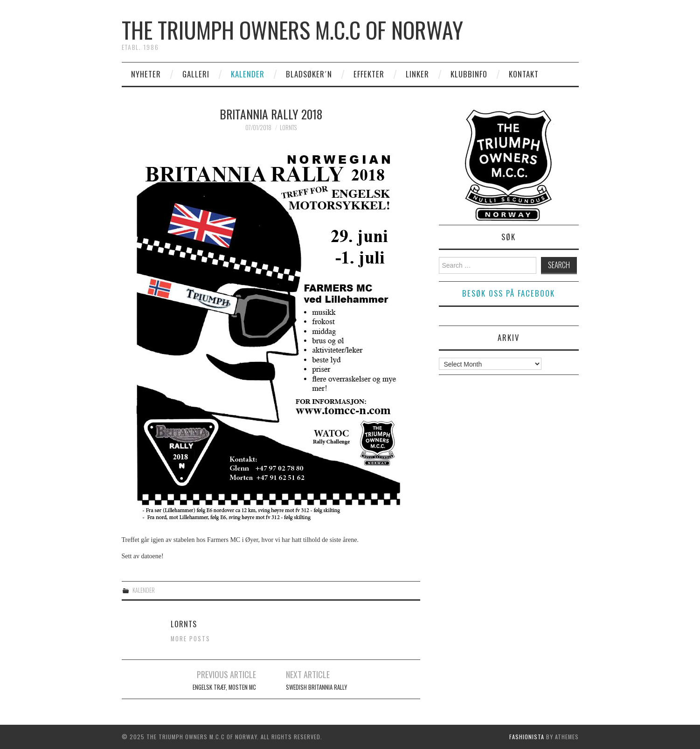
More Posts (191, 639)
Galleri (196, 74)
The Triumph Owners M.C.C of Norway (292, 30)
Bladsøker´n (309, 74)
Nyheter (146, 74)
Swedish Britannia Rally (316, 687)
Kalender (248, 74)
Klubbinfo (469, 74)
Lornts (288, 128)
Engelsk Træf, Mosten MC (224, 687)
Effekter (369, 74)
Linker (417, 74)
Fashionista (527, 737)
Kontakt (524, 74)
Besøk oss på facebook (509, 293)
